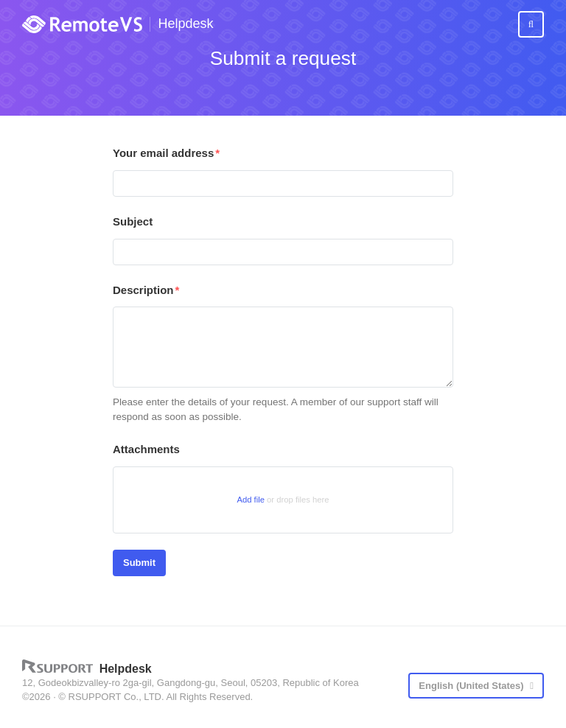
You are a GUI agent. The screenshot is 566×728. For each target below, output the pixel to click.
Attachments (146, 449)
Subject (133, 221)
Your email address (163, 153)
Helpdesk (185, 24)
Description (143, 290)
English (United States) (472, 686)
